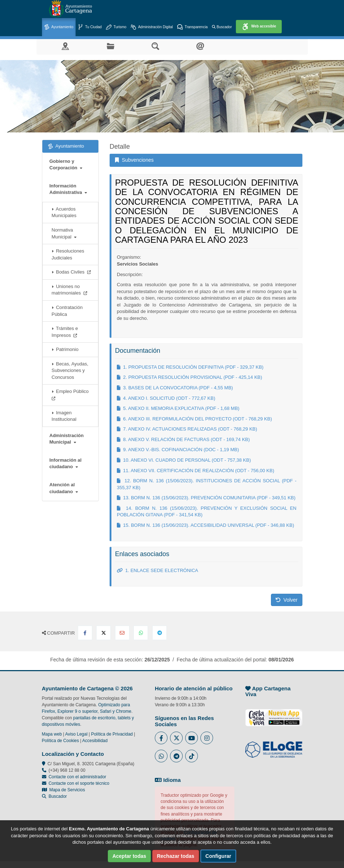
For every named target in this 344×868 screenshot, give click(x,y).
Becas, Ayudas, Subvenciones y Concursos (70, 371)
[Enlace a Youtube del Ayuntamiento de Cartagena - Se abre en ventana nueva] (192, 738)
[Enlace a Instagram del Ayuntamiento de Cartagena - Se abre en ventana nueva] (207, 738)
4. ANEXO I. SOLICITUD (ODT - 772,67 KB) (166, 398)
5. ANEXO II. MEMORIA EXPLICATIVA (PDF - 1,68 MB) (178, 408)
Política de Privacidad (112, 734)
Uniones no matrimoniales (69, 290)
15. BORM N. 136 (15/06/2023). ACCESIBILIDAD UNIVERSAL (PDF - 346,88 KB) (205, 525)
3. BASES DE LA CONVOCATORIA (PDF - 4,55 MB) (175, 388)
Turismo (116, 27)
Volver (287, 600)
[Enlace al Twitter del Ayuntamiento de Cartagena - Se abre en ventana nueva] (176, 738)
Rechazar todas (176, 856)
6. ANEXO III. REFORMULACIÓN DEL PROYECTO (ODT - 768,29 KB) (194, 419)
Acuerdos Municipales (64, 212)
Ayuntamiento (59, 27)
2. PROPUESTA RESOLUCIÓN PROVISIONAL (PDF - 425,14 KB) (190, 377)
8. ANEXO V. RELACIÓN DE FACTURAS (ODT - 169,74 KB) (183, 439)
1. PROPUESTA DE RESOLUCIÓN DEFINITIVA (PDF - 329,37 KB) (190, 367)
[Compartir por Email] (122, 633)
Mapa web (52, 734)
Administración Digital (152, 27)
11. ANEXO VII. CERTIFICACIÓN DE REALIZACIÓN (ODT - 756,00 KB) (196, 471)
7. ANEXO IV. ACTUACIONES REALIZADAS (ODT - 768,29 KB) (187, 429)
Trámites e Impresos (65, 332)
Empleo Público (72, 394)
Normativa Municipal (64, 233)
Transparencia (192, 27)
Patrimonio (65, 349)
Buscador (222, 27)
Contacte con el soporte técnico (79, 783)
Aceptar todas (129, 856)
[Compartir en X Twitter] (103, 633)
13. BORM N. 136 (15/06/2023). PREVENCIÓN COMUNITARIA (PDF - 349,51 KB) (206, 498)
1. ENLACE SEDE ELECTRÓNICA (158, 570)
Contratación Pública (67, 311)
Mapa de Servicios (63, 790)
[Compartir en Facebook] (85, 633)
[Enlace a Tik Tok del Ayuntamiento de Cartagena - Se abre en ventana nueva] (192, 756)
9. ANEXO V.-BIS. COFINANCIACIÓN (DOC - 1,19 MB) (178, 450)
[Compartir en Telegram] (160, 633)
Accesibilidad (95, 741)
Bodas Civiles (71, 272)
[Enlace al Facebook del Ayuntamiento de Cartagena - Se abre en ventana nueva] (161, 738)
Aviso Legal (76, 734)
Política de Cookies (61, 741)
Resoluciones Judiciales (68, 254)
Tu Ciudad (90, 27)
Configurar (218, 856)
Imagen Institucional (64, 416)
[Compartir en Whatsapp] (141, 633)
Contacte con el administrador (77, 777)
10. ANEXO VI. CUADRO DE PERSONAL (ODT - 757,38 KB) (184, 460)
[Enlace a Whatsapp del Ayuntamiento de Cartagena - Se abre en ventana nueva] (161, 756)
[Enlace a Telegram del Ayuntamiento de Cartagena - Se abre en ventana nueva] (176, 756)
